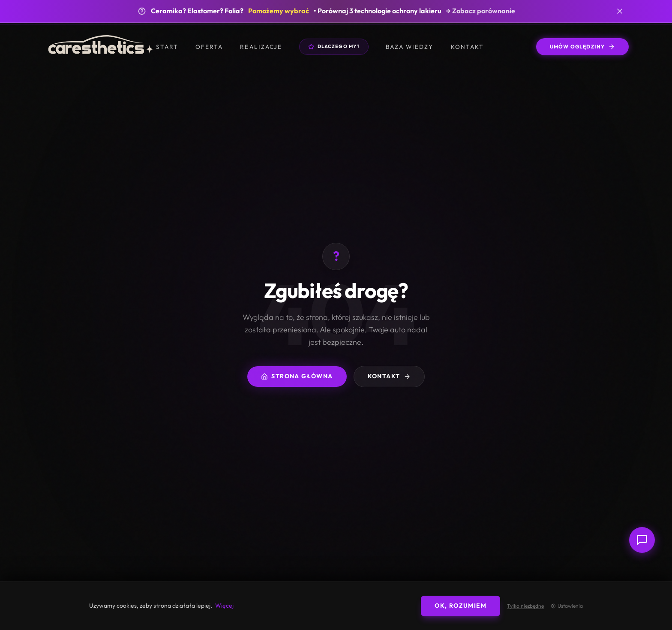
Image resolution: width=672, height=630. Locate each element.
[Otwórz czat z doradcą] (642, 540)
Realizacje (261, 47)
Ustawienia (567, 606)
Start (167, 47)
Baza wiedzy (409, 47)
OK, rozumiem (460, 606)
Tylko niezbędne (525, 606)
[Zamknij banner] (620, 11)
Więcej (224, 606)
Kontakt (467, 47)
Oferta (209, 47)
